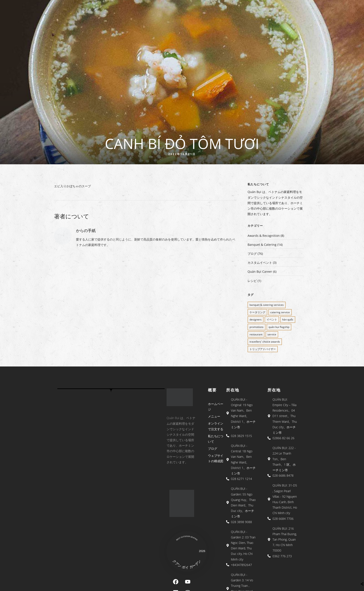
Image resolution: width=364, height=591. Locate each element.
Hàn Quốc (288, 319)
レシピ (252, 281)
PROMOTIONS (257, 327)
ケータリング (257, 312)
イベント (272, 319)
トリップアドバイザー (263, 349)
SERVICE (272, 334)
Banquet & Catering (262, 245)
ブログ (252, 254)
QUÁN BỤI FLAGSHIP (279, 327)
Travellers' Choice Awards (265, 342)
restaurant (256, 334)
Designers (256, 319)
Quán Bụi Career (260, 272)
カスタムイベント (260, 263)
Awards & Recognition (264, 236)
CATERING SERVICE (280, 312)
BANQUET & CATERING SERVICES (267, 305)
